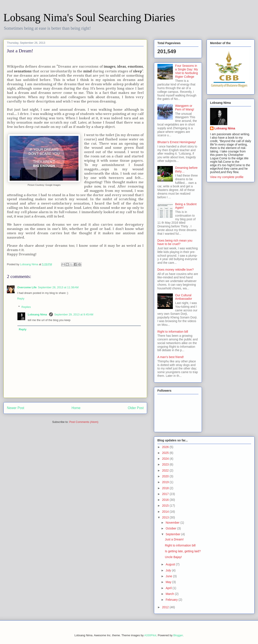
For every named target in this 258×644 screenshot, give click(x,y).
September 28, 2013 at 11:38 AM (58, 287)
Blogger (178, 635)
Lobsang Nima (38, 314)
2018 (166, 488)
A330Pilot (150, 635)
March (170, 594)
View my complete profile (227, 177)
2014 (166, 512)
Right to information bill (173, 332)
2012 (166, 607)
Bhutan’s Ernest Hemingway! (177, 142)
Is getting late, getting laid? (183, 551)
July (169, 570)
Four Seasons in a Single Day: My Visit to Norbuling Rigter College (187, 71)
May (169, 582)
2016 (166, 500)
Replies (26, 307)
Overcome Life (27, 287)
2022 (166, 470)
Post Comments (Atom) (84, 422)
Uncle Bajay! (173, 557)
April (169, 588)
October (171, 528)
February (172, 600)
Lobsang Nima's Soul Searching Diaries (89, 17)
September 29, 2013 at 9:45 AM (74, 314)
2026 (166, 447)
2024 (166, 459)
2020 (166, 476)
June (169, 576)
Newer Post (16, 408)
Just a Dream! (174, 539)
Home (76, 408)
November (173, 523)
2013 (166, 517)
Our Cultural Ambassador (184, 297)
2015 (166, 506)
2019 (166, 482)
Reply (21, 299)
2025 (166, 453)
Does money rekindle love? (176, 270)
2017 (166, 494)
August (171, 564)
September (173, 534)
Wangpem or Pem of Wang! (185, 108)
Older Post (136, 408)
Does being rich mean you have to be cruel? (175, 242)
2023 (166, 464)
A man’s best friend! (171, 357)
